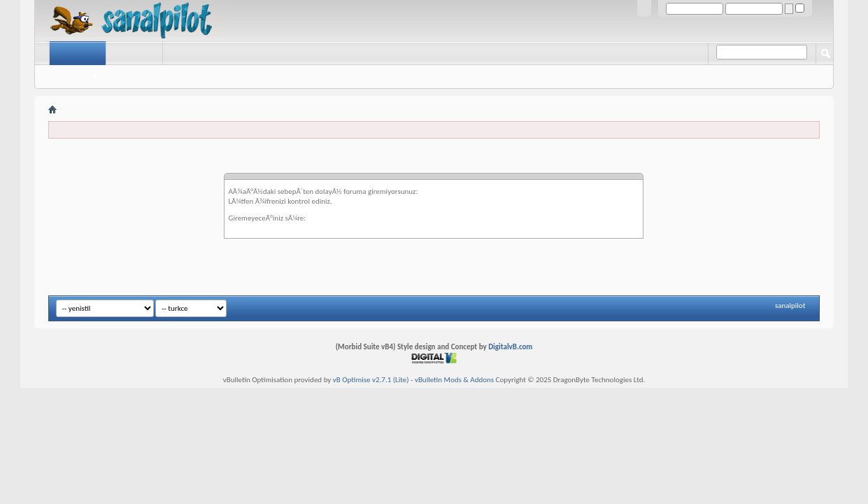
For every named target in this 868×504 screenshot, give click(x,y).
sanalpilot (790, 306)
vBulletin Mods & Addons (454, 380)
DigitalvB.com (510, 347)
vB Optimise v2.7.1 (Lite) (371, 380)
